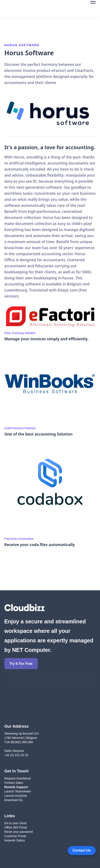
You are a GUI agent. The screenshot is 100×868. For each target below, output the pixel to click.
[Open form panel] (82, 851)
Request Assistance (18, 778)
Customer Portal (15, 836)
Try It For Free (21, 664)
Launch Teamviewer (18, 791)
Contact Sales (14, 783)
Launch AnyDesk (16, 796)
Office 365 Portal (16, 827)
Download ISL (14, 800)
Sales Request (14, 751)
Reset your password (19, 832)
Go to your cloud (15, 823)
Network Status (15, 840)
